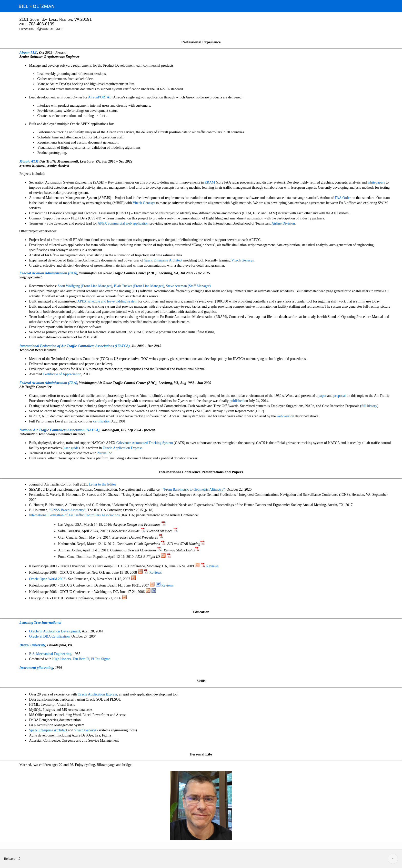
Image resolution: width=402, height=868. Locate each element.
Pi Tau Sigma (101, 659)
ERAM (210, 182)
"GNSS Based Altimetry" (67, 510)
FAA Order (343, 198)
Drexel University (32, 645)
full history (369, 406)
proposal (339, 396)
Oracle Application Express (123, 448)
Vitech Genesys (144, 203)
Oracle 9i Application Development (54, 631)
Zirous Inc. (105, 453)
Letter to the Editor (102, 484)
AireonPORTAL (100, 97)
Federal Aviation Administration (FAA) (48, 273)
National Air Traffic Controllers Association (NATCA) (60, 430)
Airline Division (283, 223)
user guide (71, 448)
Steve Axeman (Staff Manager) (188, 286)
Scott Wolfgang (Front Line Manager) (85, 286)
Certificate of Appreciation (62, 374)
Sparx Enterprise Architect (163, 260)
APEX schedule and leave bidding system (107, 301)
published (236, 401)
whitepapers (376, 182)
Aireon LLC (28, 53)
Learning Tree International (41, 623)
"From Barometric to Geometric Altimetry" (194, 489)
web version (285, 416)
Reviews (212, 566)
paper (322, 396)
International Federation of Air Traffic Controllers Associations (74, 515)
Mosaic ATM (29, 161)
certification (102, 421)
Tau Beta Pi (81, 659)
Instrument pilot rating (36, 668)
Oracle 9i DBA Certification (49, 636)
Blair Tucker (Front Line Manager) (139, 286)
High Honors (62, 659)
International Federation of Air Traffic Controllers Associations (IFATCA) (75, 346)
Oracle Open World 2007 (47, 579)
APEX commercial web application (123, 223)
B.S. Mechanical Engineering (50, 654)
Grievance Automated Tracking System (145, 443)
